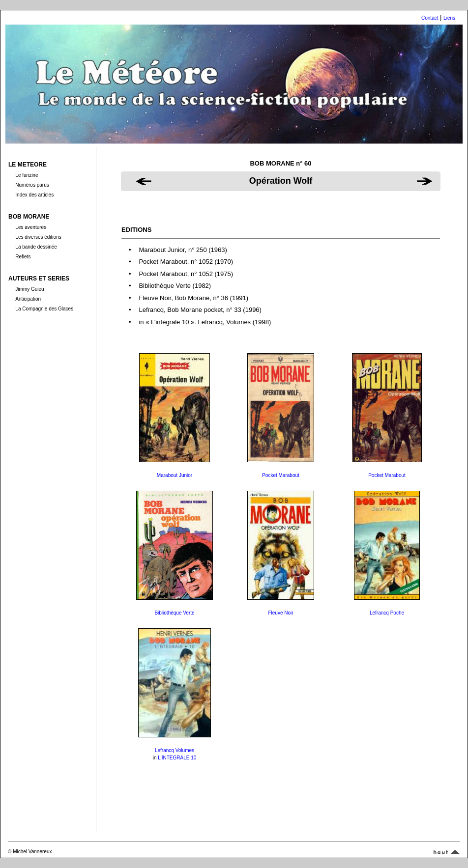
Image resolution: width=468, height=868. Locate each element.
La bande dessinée (36, 247)
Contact (430, 18)
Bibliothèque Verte (174, 613)
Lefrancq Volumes (175, 750)
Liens (449, 18)
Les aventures (31, 227)
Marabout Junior (175, 475)
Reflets (23, 257)
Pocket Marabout (281, 475)
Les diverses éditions (38, 237)
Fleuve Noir (280, 613)
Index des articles (34, 195)
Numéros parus (32, 185)
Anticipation (28, 299)
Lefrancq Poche (387, 613)
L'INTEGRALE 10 (177, 758)
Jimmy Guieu (29, 289)
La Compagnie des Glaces (44, 309)
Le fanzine (27, 175)
